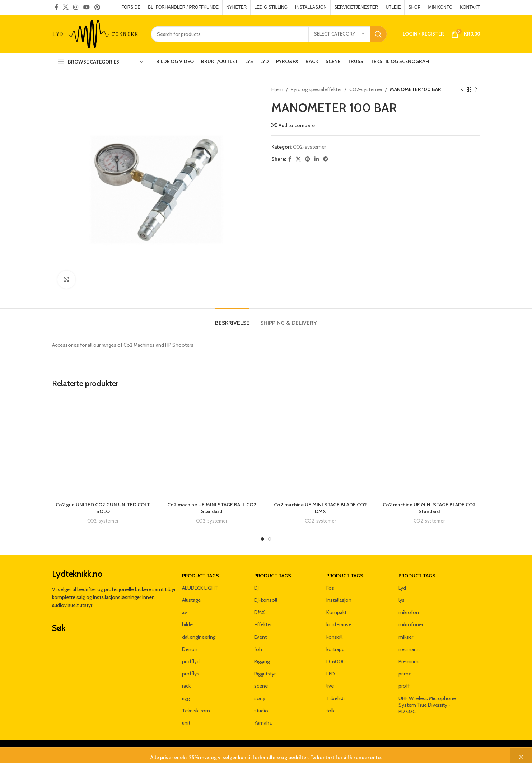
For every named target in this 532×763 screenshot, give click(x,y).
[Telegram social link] (326, 159)
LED (331, 674)
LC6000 (336, 661)
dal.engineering (199, 637)
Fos (330, 588)
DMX (259, 612)
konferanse (339, 624)
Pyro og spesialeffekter (316, 89)
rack (186, 686)
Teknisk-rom (196, 711)
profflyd (191, 661)
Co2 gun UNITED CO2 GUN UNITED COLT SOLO (103, 508)
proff (404, 686)
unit (186, 723)
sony (260, 698)
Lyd (402, 588)
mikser (406, 637)
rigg (186, 698)
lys (402, 600)
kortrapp (335, 649)
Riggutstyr (265, 674)
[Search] (269, 34)
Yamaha (263, 723)
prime (405, 674)
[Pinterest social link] (97, 7)
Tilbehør (336, 698)
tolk (330, 711)
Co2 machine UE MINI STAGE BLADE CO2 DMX (320, 508)
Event (260, 637)
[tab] (232, 319)
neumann (409, 649)
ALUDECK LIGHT (200, 588)
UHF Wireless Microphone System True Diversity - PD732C (427, 705)
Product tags (200, 576)
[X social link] (66, 7)
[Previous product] (462, 89)
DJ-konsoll (266, 600)
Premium (409, 661)
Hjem (277, 89)
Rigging (262, 661)
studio (261, 711)
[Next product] (476, 89)
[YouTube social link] (86, 7)
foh (258, 649)
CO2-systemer (366, 89)
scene (261, 686)
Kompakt (336, 612)
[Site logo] (96, 33)
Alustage (191, 600)
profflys (191, 674)
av (185, 612)
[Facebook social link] (56, 7)
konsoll (334, 637)
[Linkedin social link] (317, 159)
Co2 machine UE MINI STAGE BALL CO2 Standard (212, 508)
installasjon (339, 600)
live (330, 686)
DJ (256, 588)
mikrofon (409, 612)
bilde (187, 624)
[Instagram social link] (76, 7)
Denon (190, 649)
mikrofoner (411, 624)
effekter (263, 624)
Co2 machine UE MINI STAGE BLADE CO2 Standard (429, 508)
